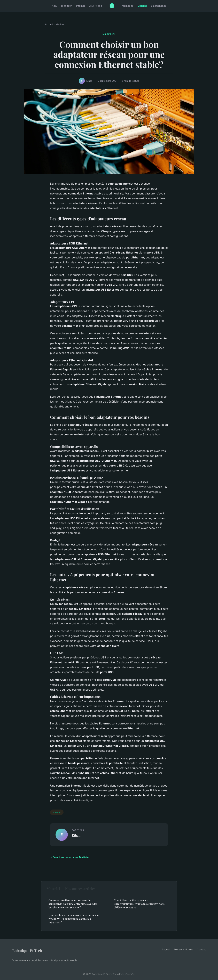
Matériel (142, 6)
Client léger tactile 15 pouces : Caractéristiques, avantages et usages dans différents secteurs (139, 904)
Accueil (49, 24)
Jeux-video (95, 6)
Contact (201, 949)
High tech (67, 6)
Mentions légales (183, 949)
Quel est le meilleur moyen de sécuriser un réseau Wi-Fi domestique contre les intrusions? (74, 919)
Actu (54, 6)
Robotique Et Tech (27, 950)
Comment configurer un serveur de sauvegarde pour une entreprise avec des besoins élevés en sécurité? (73, 904)
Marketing (128, 6)
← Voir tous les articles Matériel (70, 857)
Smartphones (159, 6)
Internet (80, 6)
